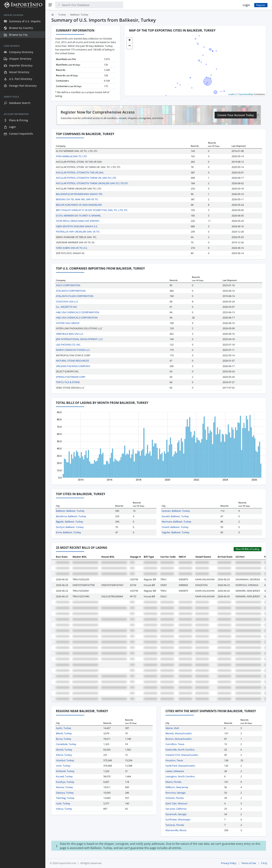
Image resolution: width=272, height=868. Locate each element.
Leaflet (231, 94)
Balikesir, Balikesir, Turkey (70, 511)
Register (261, 5)
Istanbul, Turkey (65, 760)
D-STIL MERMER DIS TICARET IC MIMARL (78, 216)
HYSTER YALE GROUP (68, 323)
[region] (23, 439)
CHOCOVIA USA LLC (67, 301)
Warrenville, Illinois (176, 830)
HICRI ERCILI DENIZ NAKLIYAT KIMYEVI (78, 221)
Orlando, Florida (175, 798)
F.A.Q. (264, 863)
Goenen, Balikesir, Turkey (176, 511)
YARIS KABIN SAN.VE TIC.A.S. (72, 248)
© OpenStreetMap (245, 94)
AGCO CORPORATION (68, 285)
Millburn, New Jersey (177, 787)
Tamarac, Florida (175, 825)
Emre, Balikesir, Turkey (68, 532)
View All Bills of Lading (248, 549)
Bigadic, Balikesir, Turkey (70, 522)
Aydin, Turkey (64, 728)
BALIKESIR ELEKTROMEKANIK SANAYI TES (79, 194)
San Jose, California (176, 809)
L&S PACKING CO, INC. (68, 345)
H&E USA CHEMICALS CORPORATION (77, 318)
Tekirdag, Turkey (65, 798)
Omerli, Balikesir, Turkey (175, 527)
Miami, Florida (173, 782)
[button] (130, 40)
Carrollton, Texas (175, 744)
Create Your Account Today (236, 115)
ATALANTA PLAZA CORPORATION (75, 296)
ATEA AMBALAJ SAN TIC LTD (71, 156)
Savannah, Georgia (176, 814)
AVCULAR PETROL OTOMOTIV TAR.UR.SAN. (80, 172)
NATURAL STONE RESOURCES (72, 361)
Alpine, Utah (172, 728)
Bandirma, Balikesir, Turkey (71, 516)
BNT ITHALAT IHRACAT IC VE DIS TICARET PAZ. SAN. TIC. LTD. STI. (92, 210)
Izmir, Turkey (63, 766)
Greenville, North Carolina (180, 750)
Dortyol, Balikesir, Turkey (70, 527)
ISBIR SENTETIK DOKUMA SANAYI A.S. (77, 226)
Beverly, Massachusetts (179, 733)
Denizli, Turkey (64, 750)
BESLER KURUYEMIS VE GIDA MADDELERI (79, 205)
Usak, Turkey (63, 803)
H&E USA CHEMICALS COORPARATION (78, 312)
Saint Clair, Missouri (176, 803)
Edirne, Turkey (64, 755)
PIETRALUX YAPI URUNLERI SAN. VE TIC (78, 232)
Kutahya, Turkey (65, 782)
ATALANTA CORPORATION (71, 291)
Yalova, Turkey (64, 809)
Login (246, 5)
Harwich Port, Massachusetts (182, 755)
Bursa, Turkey (64, 739)
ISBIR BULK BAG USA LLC (70, 334)
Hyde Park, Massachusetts (180, 766)
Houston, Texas (174, 760)
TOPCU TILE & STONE (68, 382)
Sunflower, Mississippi (178, 819)
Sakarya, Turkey (65, 793)
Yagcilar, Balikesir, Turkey (176, 532)
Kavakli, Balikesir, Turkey (175, 516)
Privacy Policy (229, 863)
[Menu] (50, 5)
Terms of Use (249, 863)
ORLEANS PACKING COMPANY (73, 366)
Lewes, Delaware (175, 771)
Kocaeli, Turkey (64, 776)
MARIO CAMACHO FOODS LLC (73, 350)
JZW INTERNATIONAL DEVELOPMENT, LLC (79, 339)
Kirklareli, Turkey (65, 771)
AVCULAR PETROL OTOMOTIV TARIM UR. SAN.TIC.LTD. (86, 178)
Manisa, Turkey (64, 787)
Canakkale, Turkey (66, 744)
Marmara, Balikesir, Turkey (177, 522)
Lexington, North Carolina (180, 776)
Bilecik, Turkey (64, 733)
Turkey (62, 15)
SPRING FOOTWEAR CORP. (71, 377)
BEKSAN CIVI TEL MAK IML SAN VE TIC (77, 199)
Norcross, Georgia (175, 793)
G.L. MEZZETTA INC (66, 307)
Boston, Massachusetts (178, 739)
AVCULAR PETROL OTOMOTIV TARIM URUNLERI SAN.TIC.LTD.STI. (92, 183)
